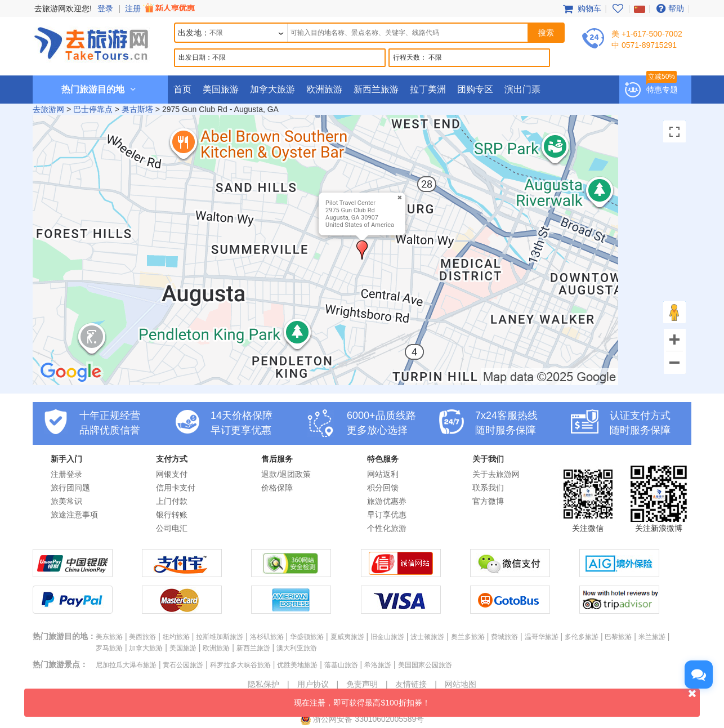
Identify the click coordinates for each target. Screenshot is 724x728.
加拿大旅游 (272, 89)
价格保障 (277, 488)
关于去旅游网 (496, 474)
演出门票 (522, 89)
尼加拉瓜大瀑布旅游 (126, 665)
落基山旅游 (341, 665)
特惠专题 (662, 90)
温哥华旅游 (542, 637)
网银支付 (172, 474)
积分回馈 (383, 488)
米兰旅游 (652, 637)
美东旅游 (109, 637)
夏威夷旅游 (347, 637)
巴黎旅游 (618, 637)
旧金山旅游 (387, 637)
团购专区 (475, 89)
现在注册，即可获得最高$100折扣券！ (497, 698)
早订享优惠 (387, 515)
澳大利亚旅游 (297, 648)
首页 (182, 89)
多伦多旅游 (582, 637)
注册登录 (66, 474)
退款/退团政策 (286, 474)
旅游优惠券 (387, 501)
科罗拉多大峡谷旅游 (240, 665)
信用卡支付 (176, 488)
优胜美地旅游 (297, 665)
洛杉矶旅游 (267, 637)
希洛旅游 (378, 665)
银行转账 (172, 515)
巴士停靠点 (93, 109)
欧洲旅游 (324, 89)
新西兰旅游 (376, 89)
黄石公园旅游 (183, 665)
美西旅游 (142, 637)
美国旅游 (221, 89)
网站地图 (461, 684)
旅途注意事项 (74, 515)
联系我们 (488, 488)
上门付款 (172, 501)
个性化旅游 (387, 528)
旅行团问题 (70, 488)
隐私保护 (263, 684)
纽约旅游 (176, 637)
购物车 (581, 8)
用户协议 (313, 684)
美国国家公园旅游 (425, 665)
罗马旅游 (109, 648)
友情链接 (411, 684)
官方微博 (488, 501)
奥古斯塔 (137, 109)
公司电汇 (172, 528)
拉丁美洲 (428, 89)
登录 (105, 8)
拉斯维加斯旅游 (220, 637)
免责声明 (362, 684)
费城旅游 (504, 637)
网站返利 (383, 474)
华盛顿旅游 (307, 637)
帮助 (669, 8)
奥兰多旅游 (468, 637)
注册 (161, 8)
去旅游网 (48, 109)
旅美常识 (66, 501)
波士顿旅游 (427, 637)
